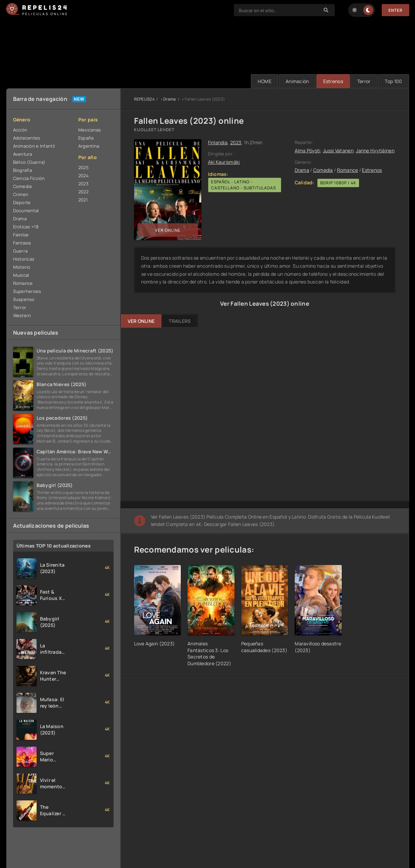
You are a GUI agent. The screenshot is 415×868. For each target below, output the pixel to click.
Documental (26, 211)
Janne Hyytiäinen (375, 150)
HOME (265, 81)
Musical (21, 275)
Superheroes (27, 291)
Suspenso (24, 299)
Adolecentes (27, 138)
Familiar (21, 235)
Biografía (23, 170)
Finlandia (218, 142)
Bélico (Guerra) (29, 162)
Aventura (23, 154)
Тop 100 (393, 81)
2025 (84, 167)
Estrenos (333, 81)
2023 (83, 184)
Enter (396, 10)
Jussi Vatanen (338, 150)
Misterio (22, 267)
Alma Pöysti (308, 150)
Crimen (21, 194)
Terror (364, 81)
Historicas (24, 259)
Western (22, 315)
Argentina (89, 146)
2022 (83, 192)
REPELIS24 (144, 99)
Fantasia (22, 243)
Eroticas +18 (26, 227)
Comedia (23, 186)
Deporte (22, 202)
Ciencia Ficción (29, 178)
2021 (83, 200)
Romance (23, 283)
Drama (20, 219)
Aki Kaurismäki (224, 162)
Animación (297, 81)
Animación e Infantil (34, 146)
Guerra (20, 251)
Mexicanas (90, 130)
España (86, 138)
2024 (84, 176)
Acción (20, 130)
